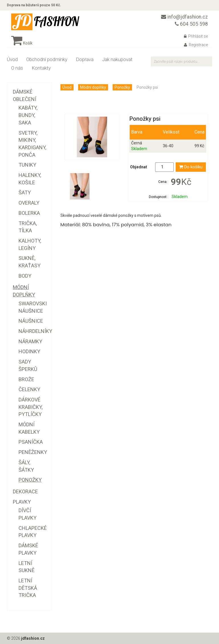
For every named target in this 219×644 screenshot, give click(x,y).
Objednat (139, 167)
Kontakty (41, 68)
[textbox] (182, 61)
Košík (22, 43)
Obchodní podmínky (47, 59)
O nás (17, 68)
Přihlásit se (196, 36)
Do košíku (191, 167)
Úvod (12, 59)
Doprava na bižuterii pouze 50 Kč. (34, 5)
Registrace (196, 45)
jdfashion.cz (33, 638)
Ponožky (122, 87)
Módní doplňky (93, 87)
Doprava (85, 59)
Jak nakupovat (117, 59)
